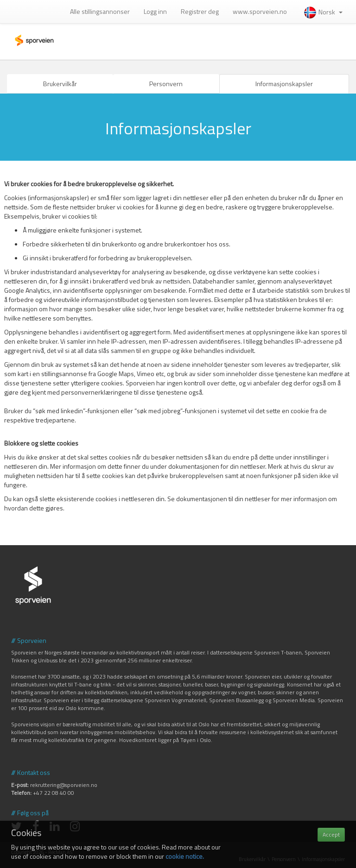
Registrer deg (200, 11)
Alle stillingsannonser (100, 11)
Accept (331, 834)
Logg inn (155, 11)
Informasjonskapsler (284, 84)
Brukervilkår (60, 84)
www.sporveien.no (260, 11)
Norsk (323, 12)
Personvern (166, 84)
